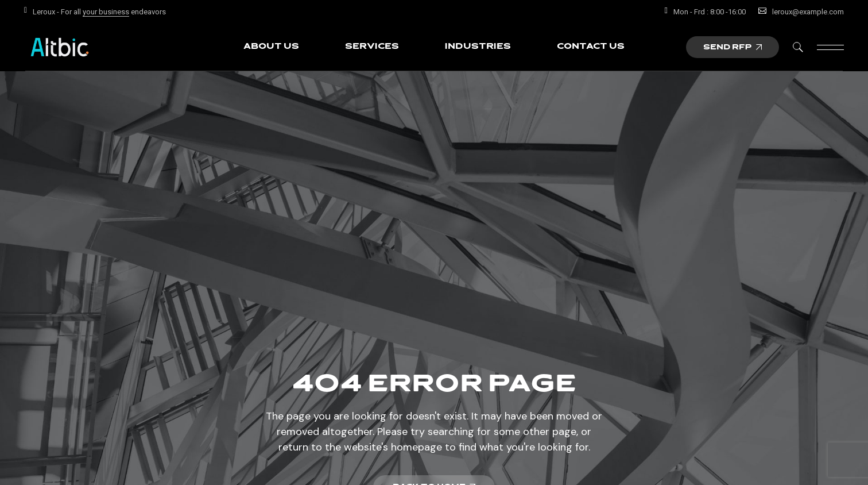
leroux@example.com (808, 12)
